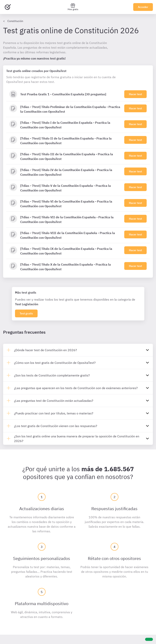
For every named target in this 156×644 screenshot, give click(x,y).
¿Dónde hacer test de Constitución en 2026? (45, 350)
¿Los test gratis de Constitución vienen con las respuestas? (56, 426)
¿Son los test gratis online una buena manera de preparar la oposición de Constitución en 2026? (77, 439)
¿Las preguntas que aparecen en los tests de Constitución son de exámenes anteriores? (76, 388)
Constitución (15, 21)
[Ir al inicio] (8, 7)
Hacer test (135, 94)
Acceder (143, 7)
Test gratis (26, 313)
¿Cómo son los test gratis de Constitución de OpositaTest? (55, 363)
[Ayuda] (149, 639)
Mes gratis (73, 7)
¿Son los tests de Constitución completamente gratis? (52, 375)
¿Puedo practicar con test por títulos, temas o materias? (54, 413)
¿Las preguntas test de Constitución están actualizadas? (54, 401)
